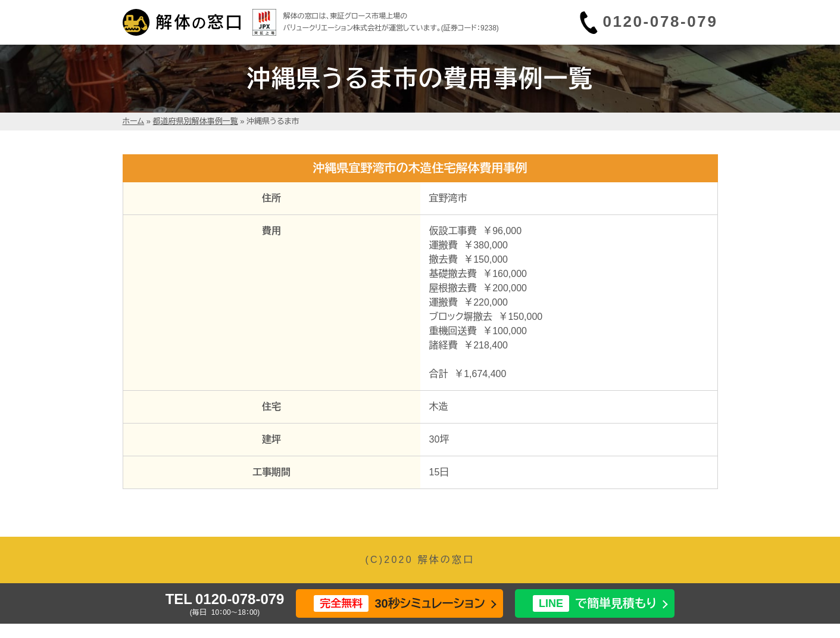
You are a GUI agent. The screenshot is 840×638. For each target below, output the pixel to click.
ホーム (134, 121)
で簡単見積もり (595, 604)
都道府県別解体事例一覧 (196, 121)
